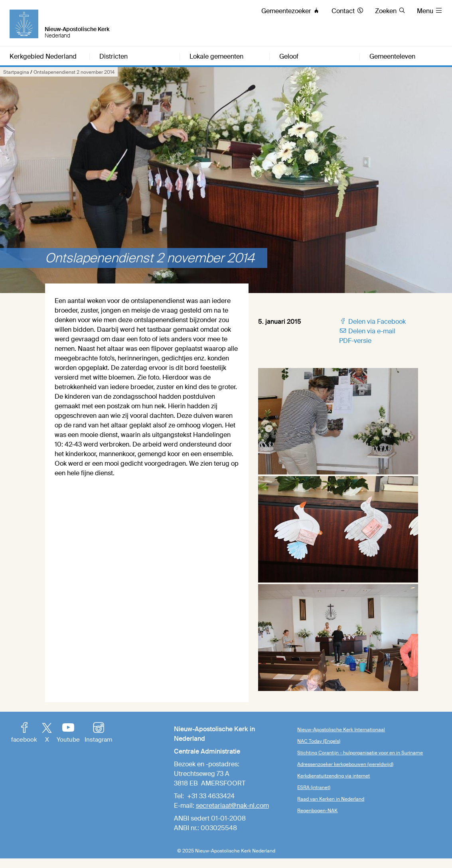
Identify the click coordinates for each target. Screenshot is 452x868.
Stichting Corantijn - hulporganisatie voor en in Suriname (360, 753)
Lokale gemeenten (216, 57)
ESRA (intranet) (314, 787)
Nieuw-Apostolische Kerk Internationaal (341, 730)
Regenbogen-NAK (317, 811)
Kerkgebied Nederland (43, 57)
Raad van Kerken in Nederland (331, 799)
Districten (113, 57)
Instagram (98, 733)
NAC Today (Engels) (319, 741)
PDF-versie (355, 341)
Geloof (289, 57)
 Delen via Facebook (372, 322)
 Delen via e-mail (367, 331)
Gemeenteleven (392, 57)
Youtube (68, 733)
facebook (24, 733)
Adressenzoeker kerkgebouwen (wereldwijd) (345, 764)
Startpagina (16, 72)
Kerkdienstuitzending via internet (334, 776)
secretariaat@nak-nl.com (232, 806)
